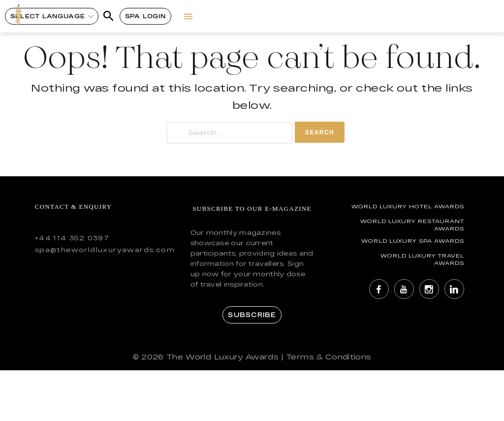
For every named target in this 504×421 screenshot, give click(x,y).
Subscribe (252, 315)
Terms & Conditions (329, 357)
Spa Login (145, 16)
